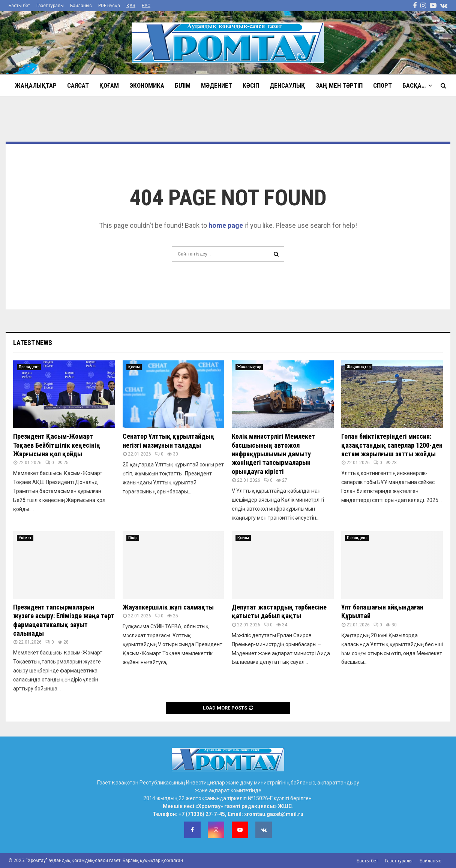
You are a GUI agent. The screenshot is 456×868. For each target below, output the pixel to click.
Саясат (78, 85)
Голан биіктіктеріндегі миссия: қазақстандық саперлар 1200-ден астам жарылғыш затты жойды (392, 445)
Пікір (133, 538)
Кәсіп (251, 85)
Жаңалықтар (36, 85)
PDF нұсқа (109, 6)
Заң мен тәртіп (339, 85)
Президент (29, 367)
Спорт (382, 85)
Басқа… (414, 85)
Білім (183, 85)
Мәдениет (217, 85)
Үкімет (25, 538)
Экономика (147, 85)
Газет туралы (50, 6)
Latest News (33, 343)
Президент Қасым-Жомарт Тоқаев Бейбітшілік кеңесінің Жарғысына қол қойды (57, 445)
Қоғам (109, 85)
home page (226, 225)
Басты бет (19, 6)
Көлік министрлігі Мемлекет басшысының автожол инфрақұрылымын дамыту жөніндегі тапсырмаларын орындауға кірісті (273, 454)
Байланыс (81, 6)
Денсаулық (287, 85)
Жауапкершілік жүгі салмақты (168, 607)
